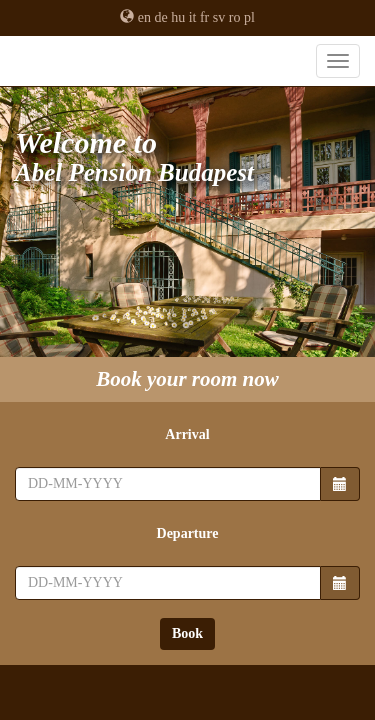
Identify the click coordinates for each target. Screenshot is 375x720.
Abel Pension (187, 71)
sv (219, 17)
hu (178, 17)
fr (204, 17)
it (193, 17)
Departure (188, 533)
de (160, 17)
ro (235, 17)
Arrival (187, 434)
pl (249, 17)
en (144, 17)
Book (187, 633)
